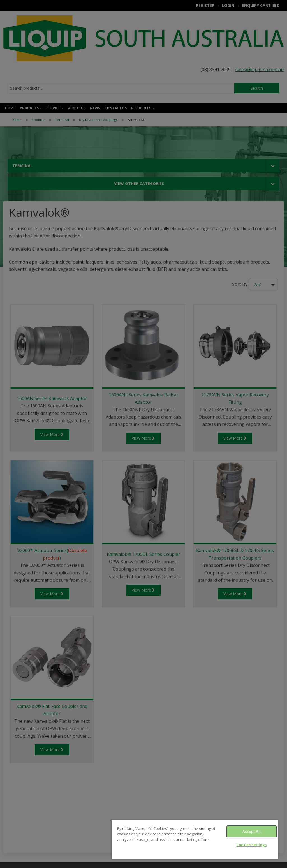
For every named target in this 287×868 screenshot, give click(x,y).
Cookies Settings (252, 845)
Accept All (252, 831)
